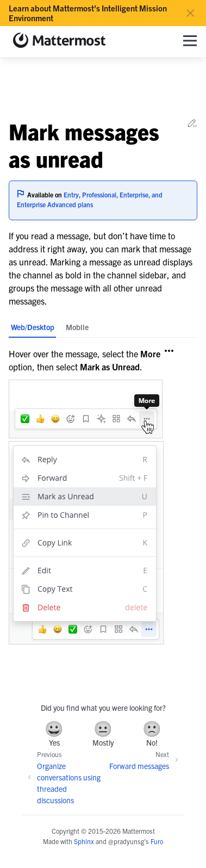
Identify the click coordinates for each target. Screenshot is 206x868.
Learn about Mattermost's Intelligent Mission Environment (88, 13)
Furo (157, 841)
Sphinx (84, 841)
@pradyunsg (126, 841)
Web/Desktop (33, 327)
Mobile (77, 327)
